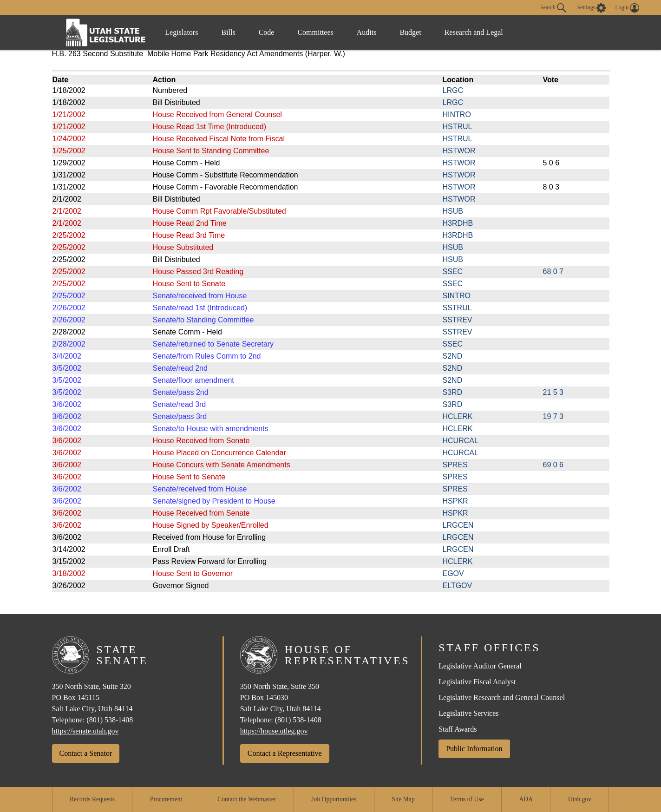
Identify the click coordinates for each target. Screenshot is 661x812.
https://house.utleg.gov (274, 731)
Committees (315, 32)
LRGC (453, 90)
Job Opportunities (334, 799)
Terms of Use (467, 799)
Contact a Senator (86, 753)
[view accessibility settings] (592, 8)
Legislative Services (468, 713)
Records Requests (92, 799)
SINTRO (457, 296)
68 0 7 (553, 272)
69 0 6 (553, 465)
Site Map (403, 799)
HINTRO (457, 115)
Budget (410, 32)
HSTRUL (458, 127)
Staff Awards (458, 729)
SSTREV (458, 320)
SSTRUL (457, 308)
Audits (367, 32)
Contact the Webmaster (247, 799)
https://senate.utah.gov (85, 731)
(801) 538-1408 (110, 720)
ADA (526, 799)
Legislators (181, 32)
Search (553, 8)
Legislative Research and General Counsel (502, 697)
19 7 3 (553, 416)
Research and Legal (474, 32)
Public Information (474, 749)
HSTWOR (459, 151)
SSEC (453, 272)
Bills (228, 32)
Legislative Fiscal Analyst (477, 682)
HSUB (453, 211)
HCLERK (458, 416)
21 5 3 (553, 392)
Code (267, 32)
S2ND (453, 356)
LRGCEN (458, 525)
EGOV (453, 573)
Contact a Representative (285, 753)
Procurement (166, 799)
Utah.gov (580, 799)
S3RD (453, 392)
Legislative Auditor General (480, 666)
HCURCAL (461, 441)
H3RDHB (458, 223)
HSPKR (455, 501)
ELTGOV (458, 586)
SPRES (455, 465)
